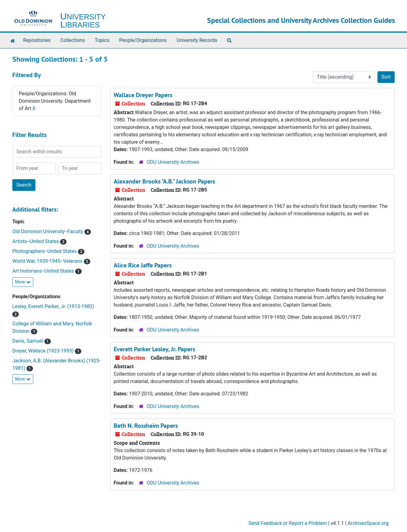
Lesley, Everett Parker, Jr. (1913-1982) (53, 306)
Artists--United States (36, 241)
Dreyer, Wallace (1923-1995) (44, 351)
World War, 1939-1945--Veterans (48, 261)
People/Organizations (143, 40)
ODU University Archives (173, 162)
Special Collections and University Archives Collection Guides (301, 20)
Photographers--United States (45, 251)
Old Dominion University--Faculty (48, 231)
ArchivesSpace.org (368, 523)
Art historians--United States (44, 271)
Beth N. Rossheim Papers (146, 426)
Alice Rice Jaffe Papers (143, 265)
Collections (73, 40)
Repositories (37, 40)
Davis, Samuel (28, 341)
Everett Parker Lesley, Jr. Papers (154, 349)
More (23, 282)
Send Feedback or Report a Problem (288, 523)
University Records (197, 40)
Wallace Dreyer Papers (143, 95)
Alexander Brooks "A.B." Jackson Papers (164, 181)
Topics (102, 40)
